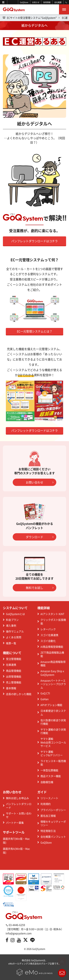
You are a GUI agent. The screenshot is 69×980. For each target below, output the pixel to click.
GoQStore (24, 2)
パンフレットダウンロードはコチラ (34, 241)
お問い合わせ (40, 482)
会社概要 (58, 2)
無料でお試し (40, 588)
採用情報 (47, 2)
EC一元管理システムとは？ (35, 331)
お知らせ (36, 2)
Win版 (19, 839)
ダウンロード (40, 537)
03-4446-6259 (15, 925)
